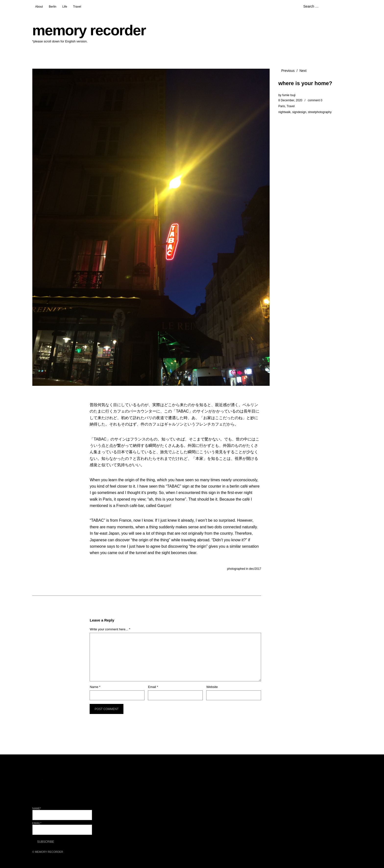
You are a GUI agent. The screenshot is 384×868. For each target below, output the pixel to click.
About (39, 7)
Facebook (49, 785)
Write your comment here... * (110, 629)
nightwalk (284, 112)
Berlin (53, 7)
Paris (282, 106)
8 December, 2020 (290, 100)
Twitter (36, 785)
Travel (77, 7)
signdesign (299, 112)
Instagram (62, 785)
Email (153, 687)
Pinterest (75, 785)
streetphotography (320, 112)
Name (95, 687)
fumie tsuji (289, 95)
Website (212, 687)
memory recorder (89, 30)
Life (65, 7)
